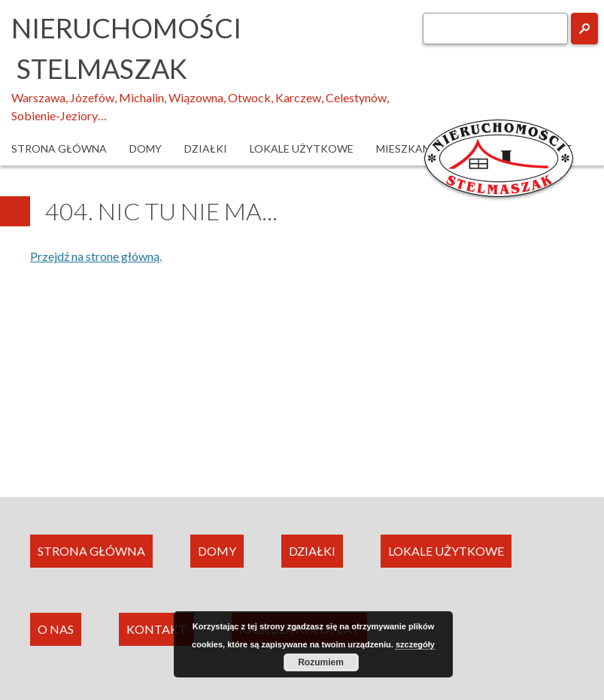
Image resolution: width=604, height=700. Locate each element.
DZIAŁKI (312, 551)
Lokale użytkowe (302, 148)
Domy (146, 148)
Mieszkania (409, 148)
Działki (206, 148)
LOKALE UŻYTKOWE (446, 551)
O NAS (56, 629)
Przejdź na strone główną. (96, 256)
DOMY (217, 551)
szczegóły (415, 644)
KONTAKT (156, 629)
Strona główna (59, 148)
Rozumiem (321, 662)
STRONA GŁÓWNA (91, 551)
